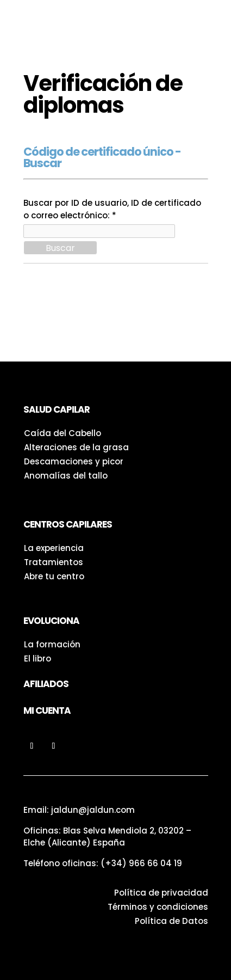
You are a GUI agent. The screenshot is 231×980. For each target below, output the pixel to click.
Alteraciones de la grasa (76, 447)
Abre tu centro (54, 576)
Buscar (60, 248)
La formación (52, 644)
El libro (38, 659)
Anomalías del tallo (66, 476)
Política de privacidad (161, 893)
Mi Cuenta (47, 710)
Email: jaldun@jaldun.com (79, 810)
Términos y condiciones (158, 907)
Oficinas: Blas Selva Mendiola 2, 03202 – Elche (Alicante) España (107, 837)
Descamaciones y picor (74, 461)
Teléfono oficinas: (103, 863)
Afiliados (46, 684)
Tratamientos (54, 562)
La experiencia (54, 548)
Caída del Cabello (63, 433)
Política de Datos (171, 921)
